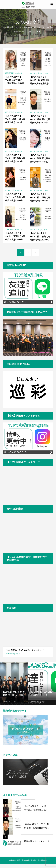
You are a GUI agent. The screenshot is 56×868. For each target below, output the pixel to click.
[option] (14, 683)
